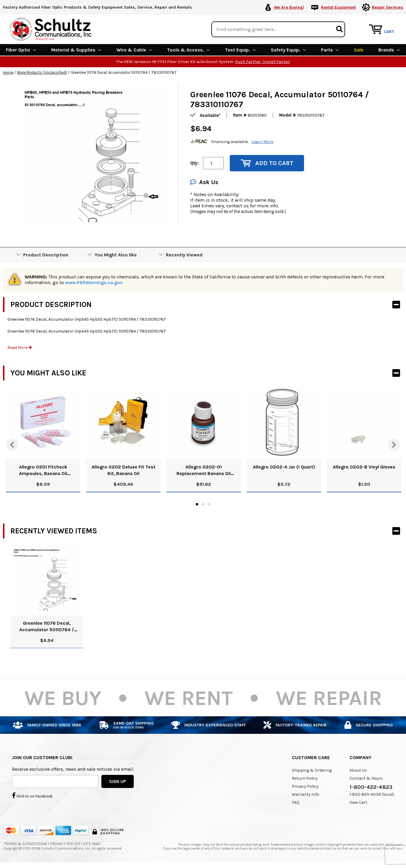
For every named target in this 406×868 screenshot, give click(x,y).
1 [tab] (197, 504)
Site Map (92, 844)
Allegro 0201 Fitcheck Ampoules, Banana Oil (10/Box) (43, 470)
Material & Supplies (76, 50)
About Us (358, 770)
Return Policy (305, 778)
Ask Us (204, 182)
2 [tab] (203, 504)
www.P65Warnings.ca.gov (94, 282)
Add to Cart (267, 163)
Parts (330, 50)
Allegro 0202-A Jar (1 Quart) (284, 467)
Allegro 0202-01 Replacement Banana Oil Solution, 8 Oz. (204, 470)
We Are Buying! (289, 7)
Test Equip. (240, 50)
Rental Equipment (338, 7)
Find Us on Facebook (32, 795)
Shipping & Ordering (312, 770)
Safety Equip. (288, 50)
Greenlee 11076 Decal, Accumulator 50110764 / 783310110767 (47, 627)
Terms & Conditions (25, 844)
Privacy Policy (305, 786)
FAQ (296, 802)
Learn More (262, 142)
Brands (389, 50)
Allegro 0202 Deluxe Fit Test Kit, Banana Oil (123, 470)
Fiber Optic (21, 50)
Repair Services (387, 7)
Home (8, 72)
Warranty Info (306, 794)
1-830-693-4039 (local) (372, 794)
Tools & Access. (188, 50)
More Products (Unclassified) (42, 72)
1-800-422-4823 (371, 787)
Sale (359, 50)
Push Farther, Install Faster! (263, 62)
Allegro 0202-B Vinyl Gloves (364, 467)
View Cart (358, 802)
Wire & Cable (134, 50)
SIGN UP (118, 781)
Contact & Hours (366, 778)
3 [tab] (209, 504)
